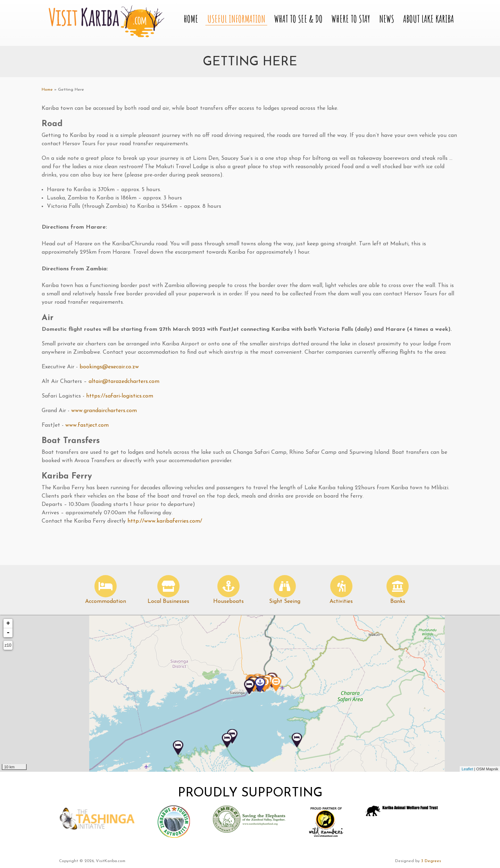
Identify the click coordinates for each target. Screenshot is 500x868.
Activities (341, 601)
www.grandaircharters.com (105, 411)
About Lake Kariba (428, 19)
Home (191, 19)
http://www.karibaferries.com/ (165, 521)
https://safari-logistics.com (120, 396)
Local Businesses (168, 601)
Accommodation (106, 601)
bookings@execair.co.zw (109, 367)
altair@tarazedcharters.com (124, 382)
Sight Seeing (285, 601)
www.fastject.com (88, 425)
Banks (398, 601)
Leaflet (467, 769)
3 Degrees (431, 861)
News (387, 19)
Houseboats (228, 601)
